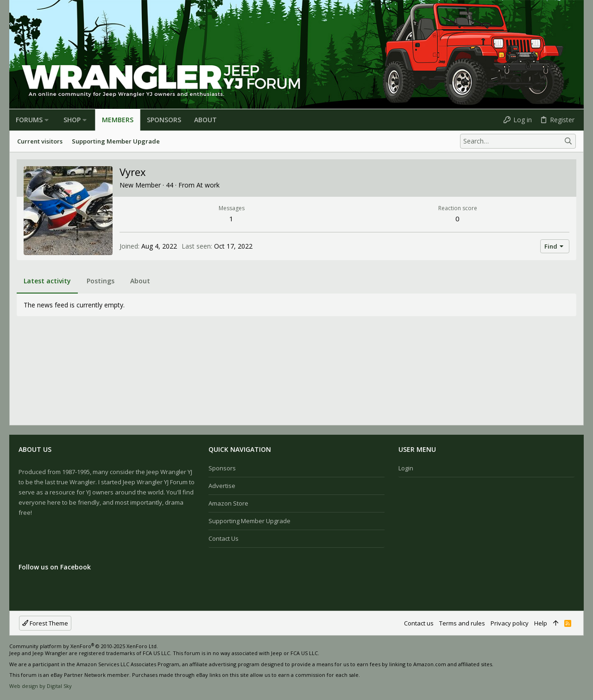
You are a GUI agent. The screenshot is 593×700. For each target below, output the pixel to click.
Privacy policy (510, 623)
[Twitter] (580, 668)
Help (541, 623)
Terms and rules (462, 623)
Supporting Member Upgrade (249, 521)
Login (406, 468)
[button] (47, 120)
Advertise (222, 486)
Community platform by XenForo (84, 646)
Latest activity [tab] (47, 281)
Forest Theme (45, 623)
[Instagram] (566, 668)
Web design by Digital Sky (41, 686)
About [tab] (140, 281)
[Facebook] (552, 668)
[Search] (518, 141)
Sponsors (222, 468)
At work (208, 185)
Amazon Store (228, 503)
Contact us (224, 538)
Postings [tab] (101, 281)
